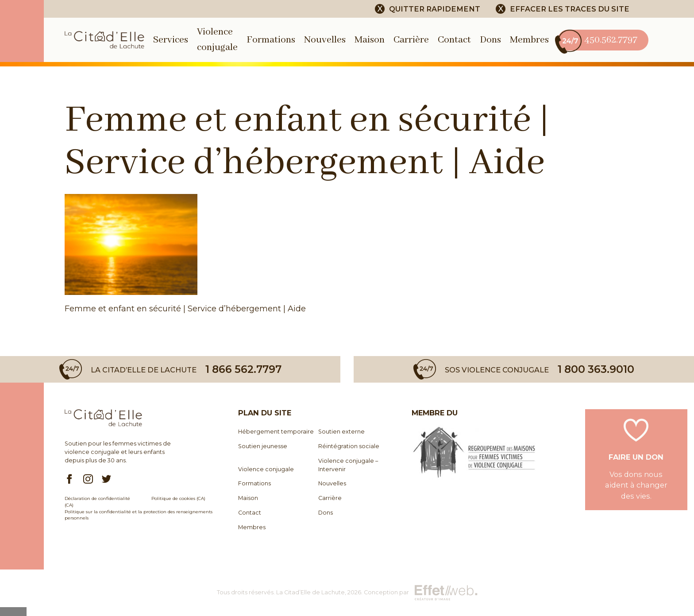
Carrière (411, 40)
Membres (529, 40)
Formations (271, 40)
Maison (370, 40)
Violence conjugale (266, 469)
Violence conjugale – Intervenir (348, 465)
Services (171, 40)
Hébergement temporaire (276, 432)
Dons (490, 40)
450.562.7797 (598, 40)
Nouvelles (325, 40)
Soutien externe (341, 432)
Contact (454, 40)
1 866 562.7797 (243, 369)
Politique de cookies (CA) (178, 498)
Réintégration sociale (349, 446)
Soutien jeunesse (263, 446)
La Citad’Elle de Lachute (310, 592)
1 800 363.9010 (596, 369)
